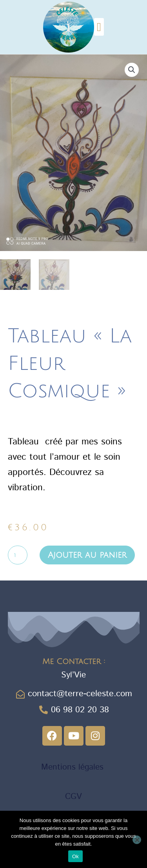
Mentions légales (74, 767)
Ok (75, 856)
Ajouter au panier (87, 555)
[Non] (137, 840)
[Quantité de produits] (18, 555)
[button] (99, 27)
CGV (73, 797)
